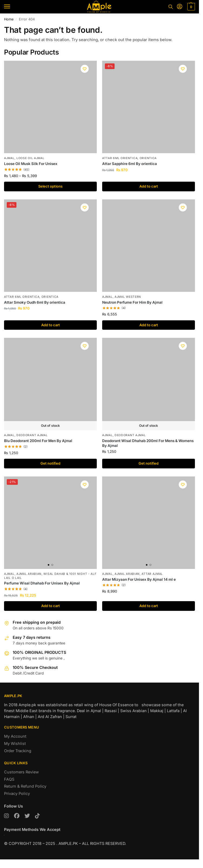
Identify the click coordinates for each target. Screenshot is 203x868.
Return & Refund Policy (25, 786)
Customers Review (21, 772)
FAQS (9, 779)
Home (9, 19)
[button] (190, 7)
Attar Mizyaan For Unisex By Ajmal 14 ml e (139, 579)
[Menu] (12, 7)
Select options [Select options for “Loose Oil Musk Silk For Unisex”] (50, 186)
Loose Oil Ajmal (30, 158)
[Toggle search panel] (171, 7)
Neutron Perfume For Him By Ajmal (132, 302)
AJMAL (9, 158)
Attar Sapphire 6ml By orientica (130, 164)
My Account (15, 736)
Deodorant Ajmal (32, 435)
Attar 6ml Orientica (120, 158)
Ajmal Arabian (29, 574)
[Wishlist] (85, 69)
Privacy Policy (17, 793)
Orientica (148, 158)
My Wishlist (15, 743)
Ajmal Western (128, 297)
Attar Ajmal (152, 574)
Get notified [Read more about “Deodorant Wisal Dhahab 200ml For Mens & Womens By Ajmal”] (149, 463)
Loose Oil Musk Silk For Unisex (31, 164)
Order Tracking (18, 751)
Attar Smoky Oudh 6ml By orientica (35, 302)
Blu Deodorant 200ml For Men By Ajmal (38, 441)
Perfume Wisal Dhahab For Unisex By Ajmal (42, 583)
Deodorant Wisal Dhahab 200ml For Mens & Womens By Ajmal (148, 443)
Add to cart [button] (149, 186)
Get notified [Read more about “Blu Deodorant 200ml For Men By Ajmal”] (50, 463)
